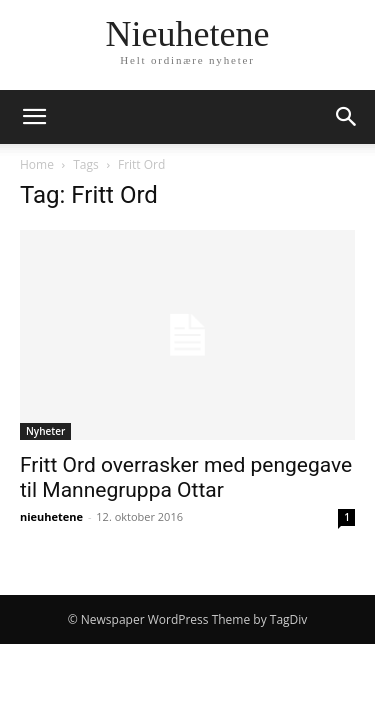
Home (37, 164)
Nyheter (45, 431)
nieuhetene (51, 516)
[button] (34, 117)
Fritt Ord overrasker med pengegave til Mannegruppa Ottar (186, 477)
